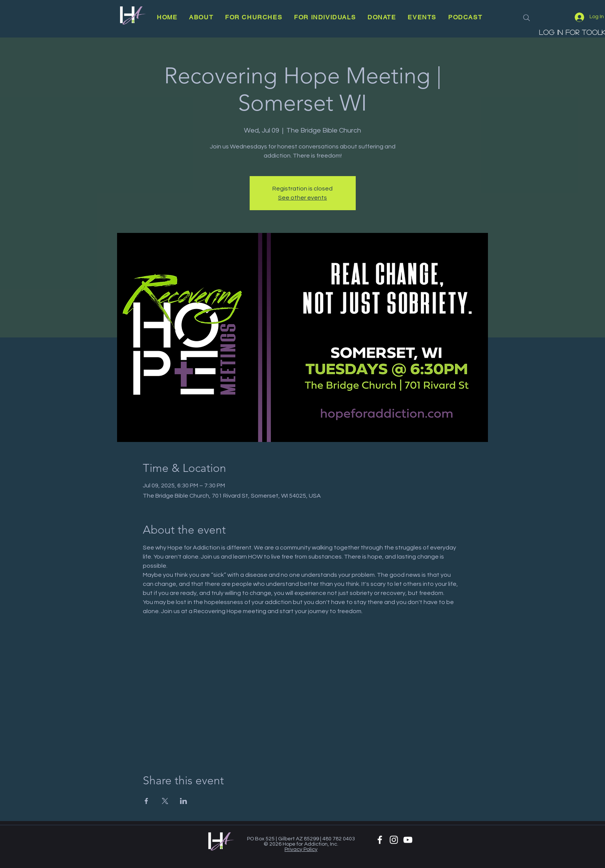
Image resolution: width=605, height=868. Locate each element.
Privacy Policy (301, 849)
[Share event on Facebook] (146, 801)
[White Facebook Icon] (380, 840)
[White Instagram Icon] (394, 840)
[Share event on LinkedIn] (184, 801)
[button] (201, 17)
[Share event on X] (165, 801)
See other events (302, 198)
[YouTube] (408, 840)
